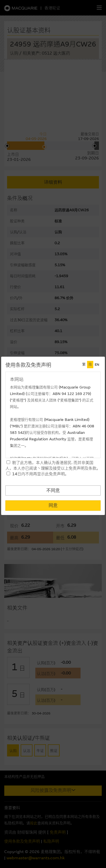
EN (97, 365)
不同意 (53, 490)
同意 (53, 505)
